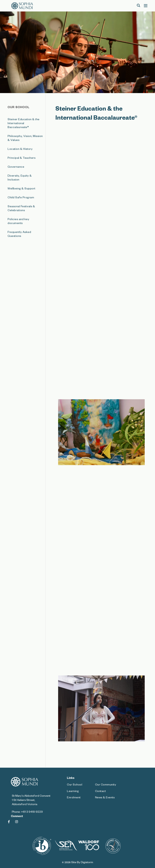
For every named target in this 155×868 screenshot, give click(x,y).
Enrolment (74, 798)
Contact (101, 792)
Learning (73, 792)
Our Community (106, 785)
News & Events (105, 798)
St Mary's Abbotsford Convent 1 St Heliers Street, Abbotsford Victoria (31, 801)
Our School (75, 785)
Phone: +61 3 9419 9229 (27, 812)
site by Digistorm (82, 863)
